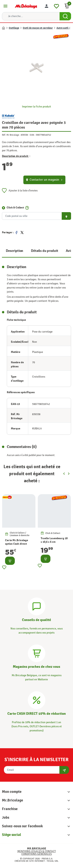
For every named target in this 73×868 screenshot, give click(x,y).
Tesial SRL (53, 861)
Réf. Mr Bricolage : (11, 135)
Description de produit (16, 156)
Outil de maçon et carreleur (38, 28)
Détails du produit (44, 251)
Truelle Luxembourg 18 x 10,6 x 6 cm (54, 540)
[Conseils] (37, 606)
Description (15, 251)
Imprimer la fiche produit (36, 107)
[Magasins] (37, 653)
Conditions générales (37, 854)
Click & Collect (15, 208)
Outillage (14, 28)
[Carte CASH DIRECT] (37, 700)
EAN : (33, 135)
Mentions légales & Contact (37, 851)
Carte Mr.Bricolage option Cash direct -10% (17, 544)
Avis (69, 251)
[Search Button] (65, 16)
